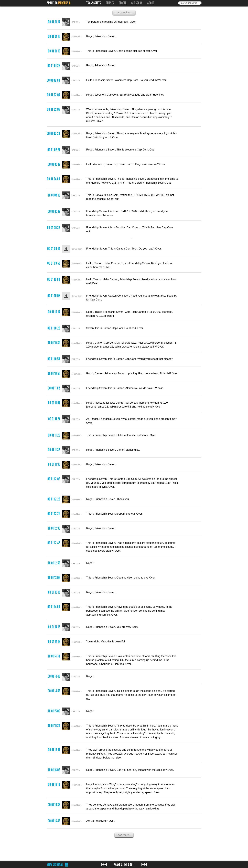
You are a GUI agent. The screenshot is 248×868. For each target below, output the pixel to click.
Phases (110, 3)
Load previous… (124, 13)
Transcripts (94, 3)
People (123, 3)
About (151, 3)
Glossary (137, 3)
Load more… (124, 835)
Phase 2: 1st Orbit (124, 865)
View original (55, 865)
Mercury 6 (64, 3)
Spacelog (52, 3)
